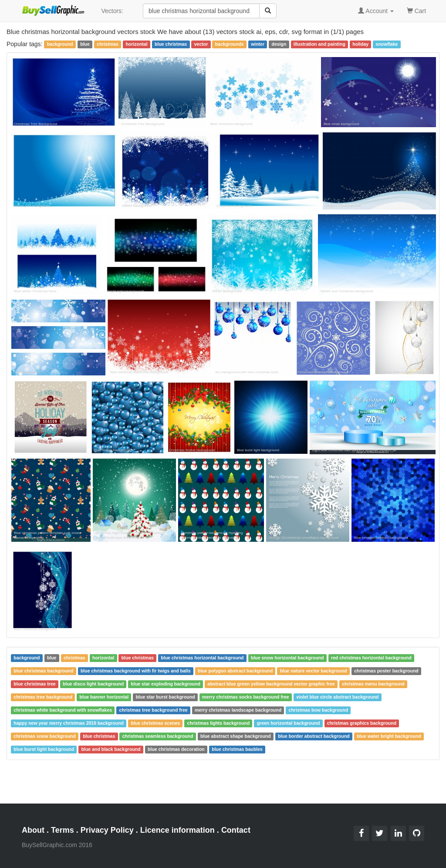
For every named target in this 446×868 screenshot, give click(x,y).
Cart (416, 10)
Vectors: (112, 11)
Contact (236, 830)
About (33, 830)
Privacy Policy (107, 830)
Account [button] (376, 11)
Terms (63, 830)
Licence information (177, 830)
